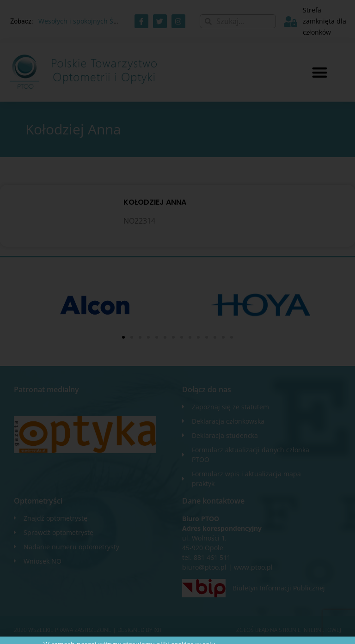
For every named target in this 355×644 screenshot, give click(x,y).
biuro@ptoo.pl (204, 567)
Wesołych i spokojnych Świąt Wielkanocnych (106, 21)
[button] (320, 72)
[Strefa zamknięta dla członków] (291, 21)
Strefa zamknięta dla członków (324, 21)
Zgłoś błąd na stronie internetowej (289, 630)
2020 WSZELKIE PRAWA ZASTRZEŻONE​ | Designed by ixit (88, 630)
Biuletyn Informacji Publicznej (279, 588)
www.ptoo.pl (253, 567)
